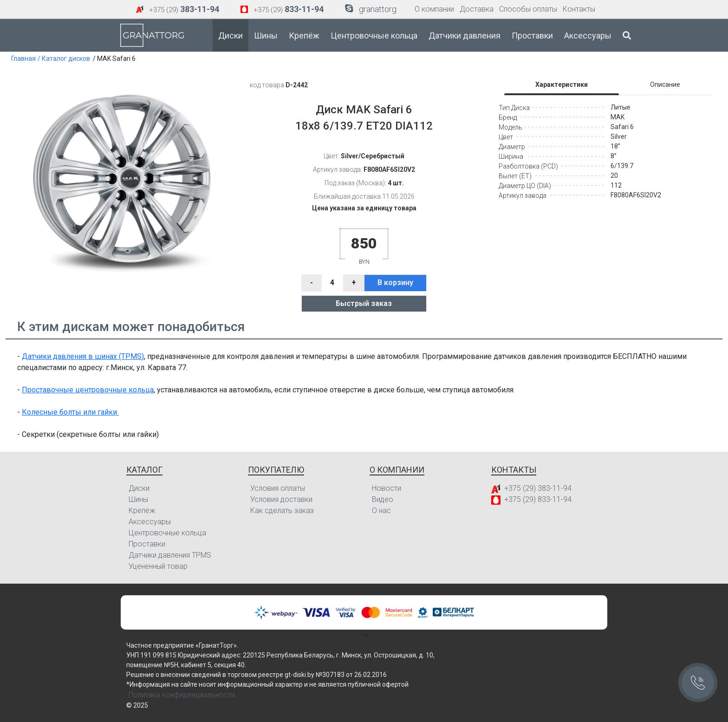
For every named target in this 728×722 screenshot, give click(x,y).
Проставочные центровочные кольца (88, 390)
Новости (387, 488)
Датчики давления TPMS (170, 555)
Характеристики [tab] (562, 85)
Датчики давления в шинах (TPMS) (83, 356)
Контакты (579, 9)
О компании (434, 9)
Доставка (477, 9)
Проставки (532, 36)
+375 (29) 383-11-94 (538, 488)
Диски (231, 36)
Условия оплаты (278, 488)
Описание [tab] (665, 85)
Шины (266, 36)
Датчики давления (465, 36)
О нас (381, 511)
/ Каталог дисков (64, 59)
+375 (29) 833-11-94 (538, 499)
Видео (383, 499)
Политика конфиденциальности (182, 695)
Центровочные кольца (374, 36)
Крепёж (304, 36)
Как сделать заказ (282, 511)
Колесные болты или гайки (70, 412)
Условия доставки (281, 499)
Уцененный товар (158, 566)
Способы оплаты (528, 9)
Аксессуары (588, 36)
